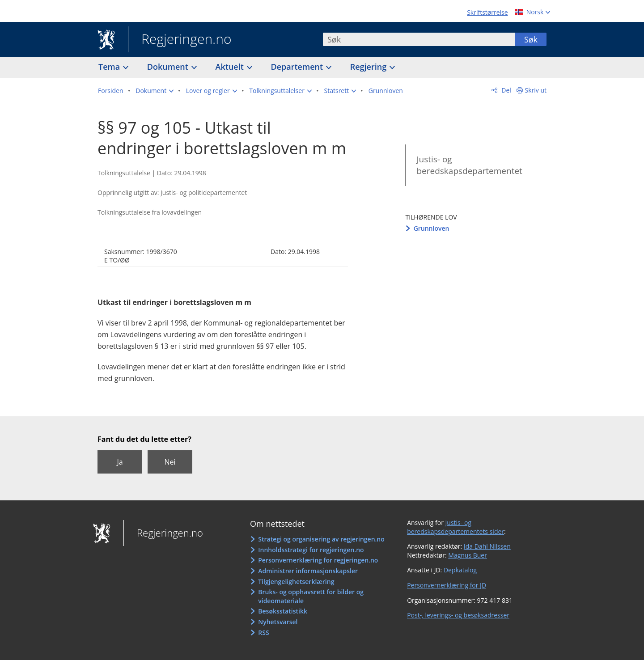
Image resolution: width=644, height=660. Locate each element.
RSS (263, 632)
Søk (531, 39)
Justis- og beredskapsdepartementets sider (455, 527)
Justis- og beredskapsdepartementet (469, 165)
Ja (120, 462)
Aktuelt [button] (231, 67)
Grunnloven (432, 228)
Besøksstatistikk (283, 611)
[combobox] (419, 39)
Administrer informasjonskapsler (308, 571)
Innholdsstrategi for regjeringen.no (311, 550)
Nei (170, 462)
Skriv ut (536, 90)
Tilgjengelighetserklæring (296, 582)
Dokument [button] (169, 67)
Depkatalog (460, 570)
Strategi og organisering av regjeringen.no (321, 539)
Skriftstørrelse (487, 12)
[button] (155, 91)
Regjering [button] (369, 67)
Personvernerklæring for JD (447, 585)
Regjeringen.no (180, 40)
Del (506, 90)
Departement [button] (298, 67)
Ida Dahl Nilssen (487, 546)
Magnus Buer (468, 555)
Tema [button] (110, 67)
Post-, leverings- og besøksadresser (458, 615)
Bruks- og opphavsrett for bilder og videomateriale (311, 596)
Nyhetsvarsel (278, 622)
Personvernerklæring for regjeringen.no (318, 560)
